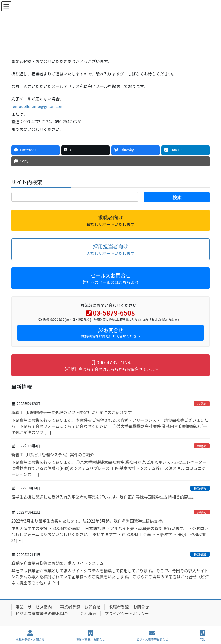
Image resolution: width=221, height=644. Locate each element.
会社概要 (88, 613)
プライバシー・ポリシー (127, 613)
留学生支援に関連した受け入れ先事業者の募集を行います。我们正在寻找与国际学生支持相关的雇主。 (104, 497)
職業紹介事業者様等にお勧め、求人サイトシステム (58, 563)
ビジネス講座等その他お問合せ (44, 613)
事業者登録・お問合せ (80, 607)
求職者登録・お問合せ (129, 607)
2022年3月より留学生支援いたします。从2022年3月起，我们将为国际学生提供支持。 (89, 521)
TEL (202, 636)
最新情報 (200, 488)
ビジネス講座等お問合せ (152, 636)
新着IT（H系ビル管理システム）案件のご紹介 (53, 455)
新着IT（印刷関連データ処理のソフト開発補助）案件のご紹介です (72, 412)
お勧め (202, 404)
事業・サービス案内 (34, 607)
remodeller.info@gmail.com (37, 106)
